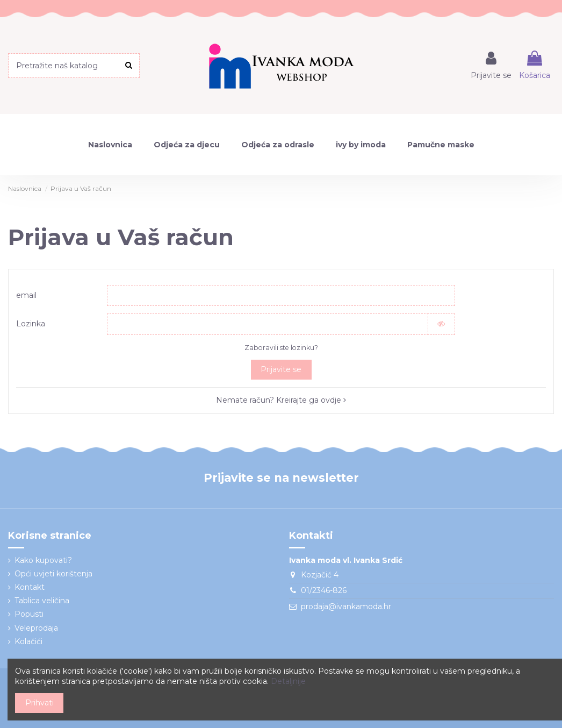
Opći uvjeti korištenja (53, 574)
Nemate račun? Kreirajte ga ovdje (281, 401)
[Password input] (267, 324)
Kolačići (28, 641)
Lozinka (31, 324)
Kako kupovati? (43, 560)
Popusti (29, 615)
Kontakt (30, 588)
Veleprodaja (36, 628)
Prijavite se (281, 370)
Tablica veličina (42, 601)
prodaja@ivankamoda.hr (346, 606)
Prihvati (39, 703)
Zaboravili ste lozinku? (281, 348)
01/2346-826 (324, 591)
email (26, 295)
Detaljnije (288, 681)
